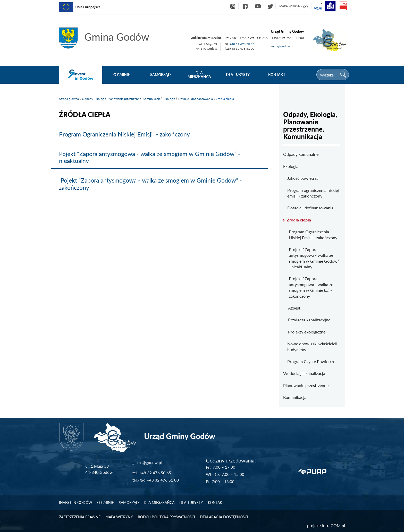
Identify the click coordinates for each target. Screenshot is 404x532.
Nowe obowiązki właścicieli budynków (312, 346)
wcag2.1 (318, 6)
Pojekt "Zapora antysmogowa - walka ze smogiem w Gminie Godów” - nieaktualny (150, 157)
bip (343, 6)
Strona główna (69, 99)
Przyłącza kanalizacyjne (309, 320)
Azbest (294, 308)
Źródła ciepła (299, 220)
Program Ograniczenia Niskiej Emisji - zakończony (124, 134)
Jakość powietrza (303, 178)
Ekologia (169, 99)
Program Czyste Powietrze (311, 361)
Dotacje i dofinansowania (196, 99)
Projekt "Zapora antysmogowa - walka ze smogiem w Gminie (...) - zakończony (311, 287)
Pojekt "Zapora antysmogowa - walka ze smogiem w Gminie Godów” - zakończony (150, 184)
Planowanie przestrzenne (306, 385)
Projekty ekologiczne (307, 332)
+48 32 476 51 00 (163, 480)
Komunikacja (295, 397)
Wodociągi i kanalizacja (304, 373)
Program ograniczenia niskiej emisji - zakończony (313, 193)
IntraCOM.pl (334, 525)
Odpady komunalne (301, 154)
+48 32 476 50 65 (242, 44)
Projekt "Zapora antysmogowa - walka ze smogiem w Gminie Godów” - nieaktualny (314, 258)
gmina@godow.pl (281, 46)
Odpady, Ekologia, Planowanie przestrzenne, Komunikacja (121, 99)
